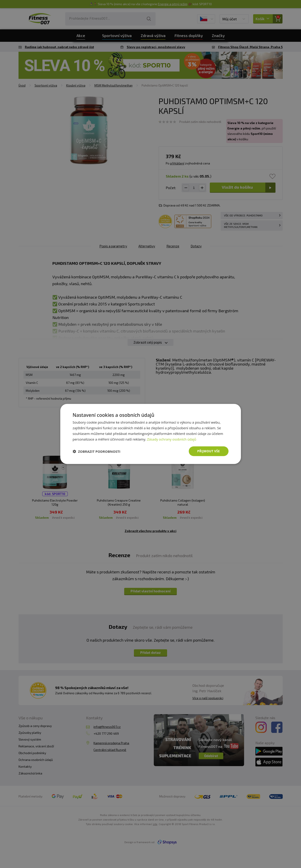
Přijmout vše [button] (208, 451)
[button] (97, 451)
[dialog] (151, 434)
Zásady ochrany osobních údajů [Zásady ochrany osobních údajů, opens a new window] (172, 439)
